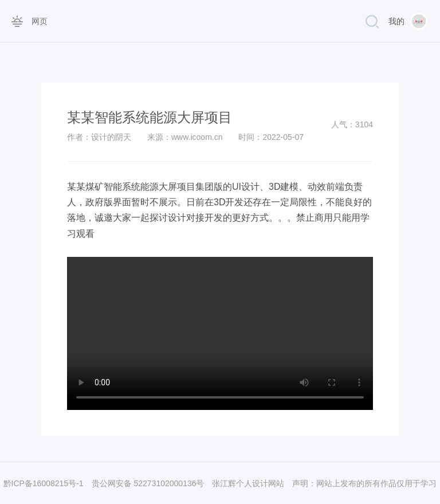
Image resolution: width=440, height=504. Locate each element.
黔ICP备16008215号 (40, 483)
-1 (80, 483)
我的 (396, 21)
